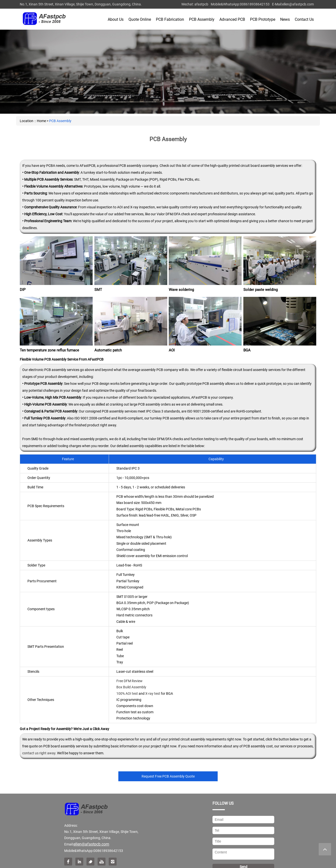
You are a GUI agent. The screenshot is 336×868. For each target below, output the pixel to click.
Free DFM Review (129, 681)
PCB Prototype (263, 19)
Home (41, 121)
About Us (116, 19)
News (285, 19)
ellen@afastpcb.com (298, 4)
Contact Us (304, 19)
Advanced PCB (232, 19)
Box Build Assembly (131, 687)
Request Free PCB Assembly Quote (168, 776)
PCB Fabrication (170, 19)
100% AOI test (127, 694)
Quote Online (140, 19)
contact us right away (39, 753)
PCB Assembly (202, 19)
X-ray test (153, 694)
